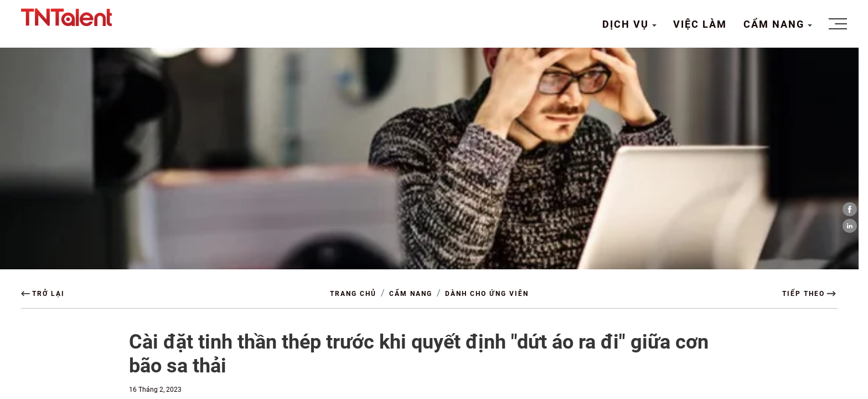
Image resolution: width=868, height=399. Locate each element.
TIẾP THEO (804, 294)
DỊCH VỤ (627, 24)
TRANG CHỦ (353, 294)
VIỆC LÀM (700, 24)
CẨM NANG (776, 24)
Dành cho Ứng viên (487, 294)
